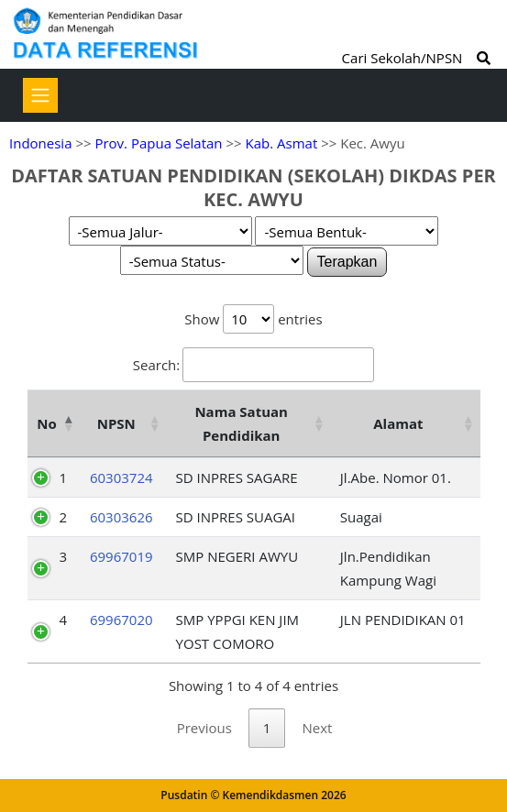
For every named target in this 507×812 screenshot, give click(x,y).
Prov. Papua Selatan (158, 143)
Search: (253, 365)
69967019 (121, 556)
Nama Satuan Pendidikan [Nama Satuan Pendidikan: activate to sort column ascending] (241, 423)
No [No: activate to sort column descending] (46, 423)
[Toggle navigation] (40, 95)
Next (317, 728)
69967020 (121, 620)
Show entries (253, 319)
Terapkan (347, 262)
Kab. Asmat (282, 143)
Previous (204, 728)
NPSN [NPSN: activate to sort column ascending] (116, 423)
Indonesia (40, 143)
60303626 (121, 517)
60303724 (121, 477)
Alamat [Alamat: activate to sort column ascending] (398, 423)
